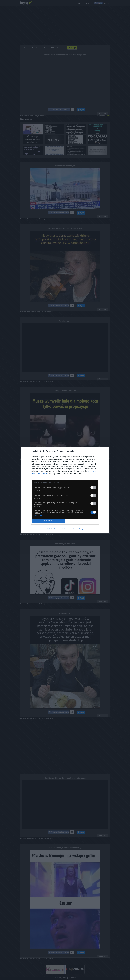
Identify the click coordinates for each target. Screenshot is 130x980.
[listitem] (65, 482)
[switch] (93, 488)
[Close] (105, 451)
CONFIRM (48, 521)
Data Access (65, 529)
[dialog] (65, 490)
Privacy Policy (78, 529)
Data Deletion (52, 529)
